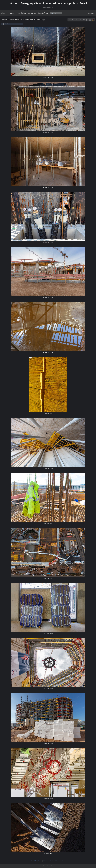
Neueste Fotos (43, 13)
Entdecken (11, 13)
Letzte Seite (62, 861)
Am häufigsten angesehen (26, 13)
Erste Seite (34, 861)
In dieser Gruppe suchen (13, 24)
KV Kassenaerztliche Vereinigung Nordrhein (26, 19)
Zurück (40, 861)
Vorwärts (55, 861)
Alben (4, 13)
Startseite (5, 19)
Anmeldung (91, 13)
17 (50, 861)
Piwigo (51, 866)
